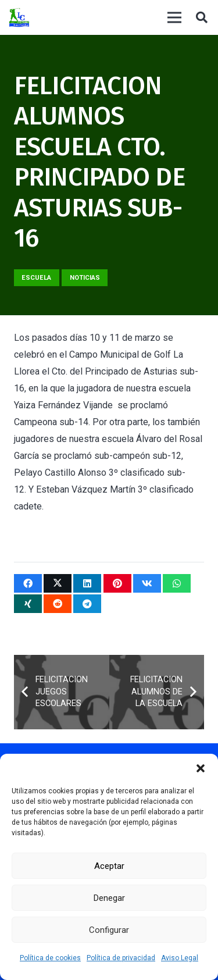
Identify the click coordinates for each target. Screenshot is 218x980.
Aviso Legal (180, 958)
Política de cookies (50, 958)
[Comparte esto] (28, 583)
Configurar (109, 930)
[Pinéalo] (117, 583)
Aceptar (109, 866)
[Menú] (174, 17)
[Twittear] (58, 583)
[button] (201, 768)
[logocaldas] (19, 18)
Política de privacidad (121, 958)
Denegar (109, 898)
